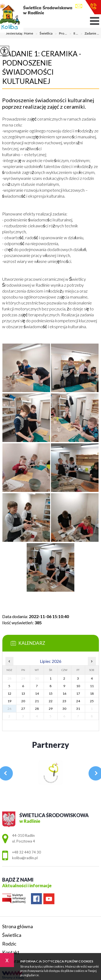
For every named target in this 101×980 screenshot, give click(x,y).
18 (92, 693)
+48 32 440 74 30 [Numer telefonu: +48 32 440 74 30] (27, 852)
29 (51, 709)
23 (64, 701)
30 (64, 709)
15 (51, 693)
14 (37, 693)
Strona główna (18, 926)
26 (9, 709)
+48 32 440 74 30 (93, 6)
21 (37, 701)
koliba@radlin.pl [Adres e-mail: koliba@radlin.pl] (25, 858)
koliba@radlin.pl (79, 6)
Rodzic (9, 944)
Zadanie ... (89, 34)
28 (37, 709)
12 (9, 693)
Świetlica (43, 34)
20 (23, 701)
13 (23, 693)
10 (78, 686)
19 (9, 701)
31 (78, 709)
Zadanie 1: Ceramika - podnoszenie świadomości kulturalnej (42, 67)
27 (23, 709)
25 (92, 701)
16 (64, 693)
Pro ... (60, 34)
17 (78, 693)
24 (78, 701)
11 (92, 686)
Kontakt (11, 952)
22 (51, 701)
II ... (73, 34)
